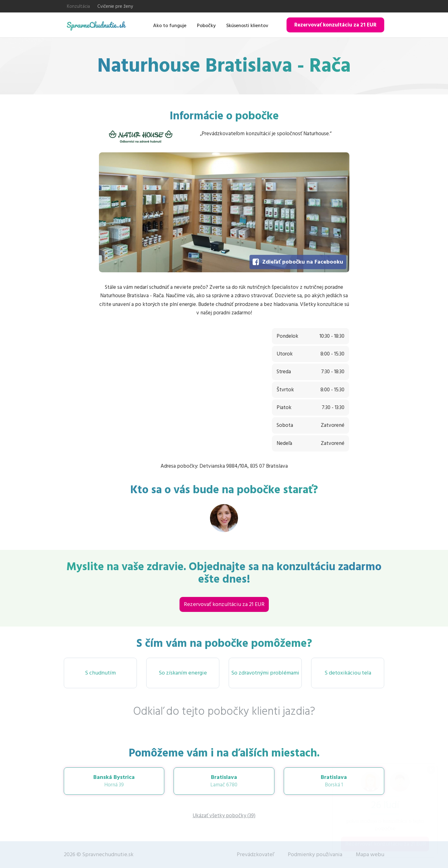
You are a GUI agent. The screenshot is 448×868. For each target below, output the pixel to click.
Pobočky (206, 26)
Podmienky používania (315, 854)
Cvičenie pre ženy (115, 6)
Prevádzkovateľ (255, 854)
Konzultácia (78, 6)
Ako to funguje (170, 26)
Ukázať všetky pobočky (224, 816)
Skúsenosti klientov (247, 26)
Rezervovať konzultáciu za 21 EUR (335, 25)
